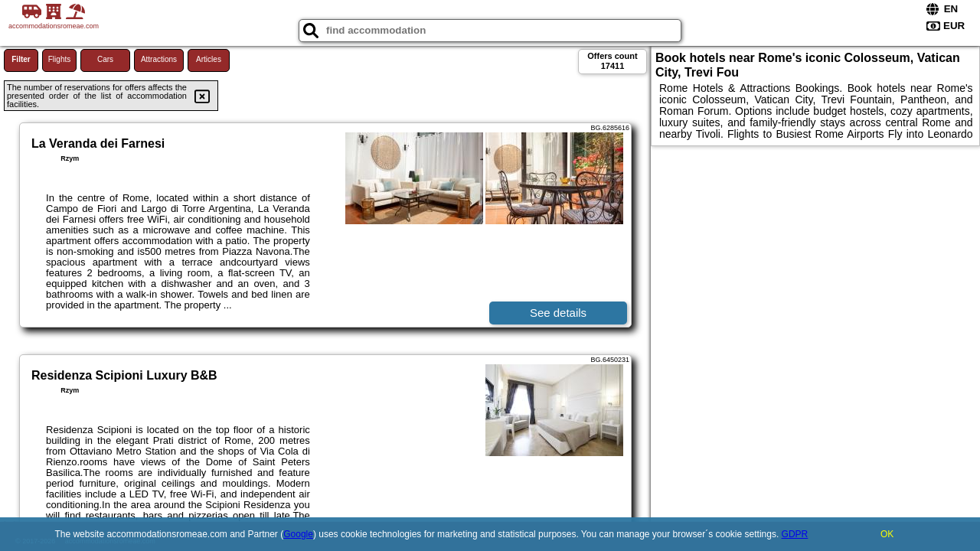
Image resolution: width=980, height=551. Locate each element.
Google (298, 534)
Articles (209, 59)
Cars (105, 59)
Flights (59, 59)
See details (558, 313)
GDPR (795, 534)
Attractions (159, 59)
